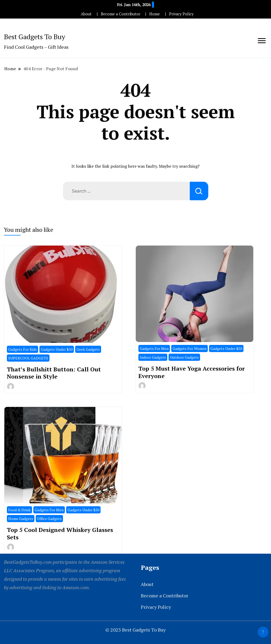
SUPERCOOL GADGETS (28, 358)
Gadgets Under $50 (57, 349)
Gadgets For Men (154, 348)
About (86, 14)
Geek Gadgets (88, 349)
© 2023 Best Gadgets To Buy (135, 630)
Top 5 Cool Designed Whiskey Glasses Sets (60, 533)
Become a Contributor (121, 14)
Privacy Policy (181, 14)
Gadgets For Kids (22, 349)
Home (155, 14)
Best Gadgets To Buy (35, 37)
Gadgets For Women (189, 348)
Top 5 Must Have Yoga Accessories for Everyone (192, 372)
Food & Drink (19, 510)
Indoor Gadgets (153, 357)
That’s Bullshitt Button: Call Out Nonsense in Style (54, 373)
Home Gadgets (21, 519)
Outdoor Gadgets (184, 357)
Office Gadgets (49, 519)
